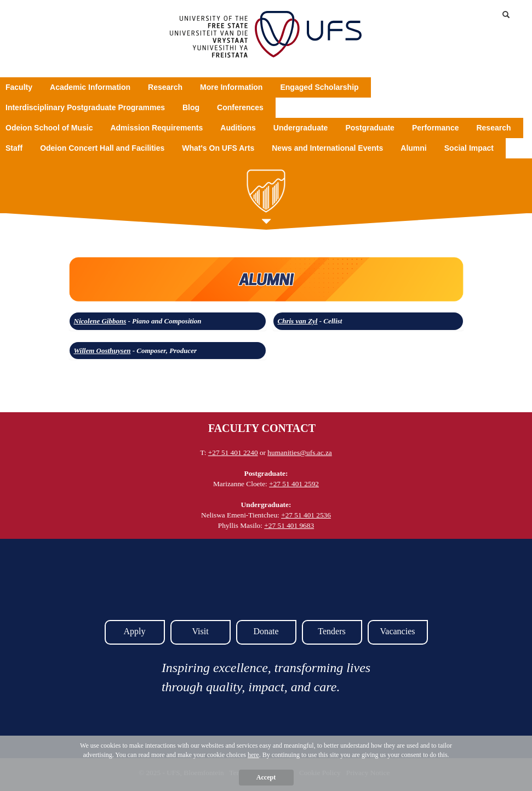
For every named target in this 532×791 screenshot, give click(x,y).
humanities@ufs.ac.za (299, 453)
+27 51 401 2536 (306, 515)
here (253, 755)
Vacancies (398, 631)
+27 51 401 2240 (233, 453)
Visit (200, 631)
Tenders (331, 631)
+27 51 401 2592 (294, 484)
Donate (266, 631)
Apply (135, 631)
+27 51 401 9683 (289, 525)
